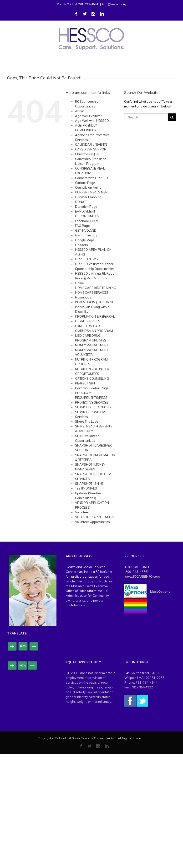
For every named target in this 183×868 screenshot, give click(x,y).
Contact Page (85, 183)
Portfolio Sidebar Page (92, 388)
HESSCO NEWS (86, 259)
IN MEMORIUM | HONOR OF (94, 302)
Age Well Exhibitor (88, 116)
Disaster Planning (88, 197)
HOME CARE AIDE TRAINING (96, 288)
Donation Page (86, 207)
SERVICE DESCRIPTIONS (93, 407)
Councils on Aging (88, 187)
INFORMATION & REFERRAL (95, 316)
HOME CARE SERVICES (92, 293)
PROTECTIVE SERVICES (92, 402)
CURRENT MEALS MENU (92, 192)
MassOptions (160, 591)
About (79, 111)
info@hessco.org (114, 4)
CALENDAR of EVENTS (91, 144)
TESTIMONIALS (86, 488)
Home (79, 283)
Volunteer (82, 512)
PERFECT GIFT (85, 383)
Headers (81, 245)
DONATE (81, 202)
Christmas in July (87, 154)
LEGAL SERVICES (88, 321)
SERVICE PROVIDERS (91, 412)
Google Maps (85, 240)
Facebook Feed (86, 221)
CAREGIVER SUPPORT (91, 149)
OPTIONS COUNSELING (92, 378)
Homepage (83, 297)
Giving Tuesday (86, 235)
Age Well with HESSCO (92, 121)
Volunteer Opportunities (92, 522)
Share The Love (87, 421)
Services (81, 417)
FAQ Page (82, 226)
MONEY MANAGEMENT (92, 345)
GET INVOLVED (86, 230)
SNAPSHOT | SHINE (89, 484)
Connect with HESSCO (91, 178)
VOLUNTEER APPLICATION (94, 517)
